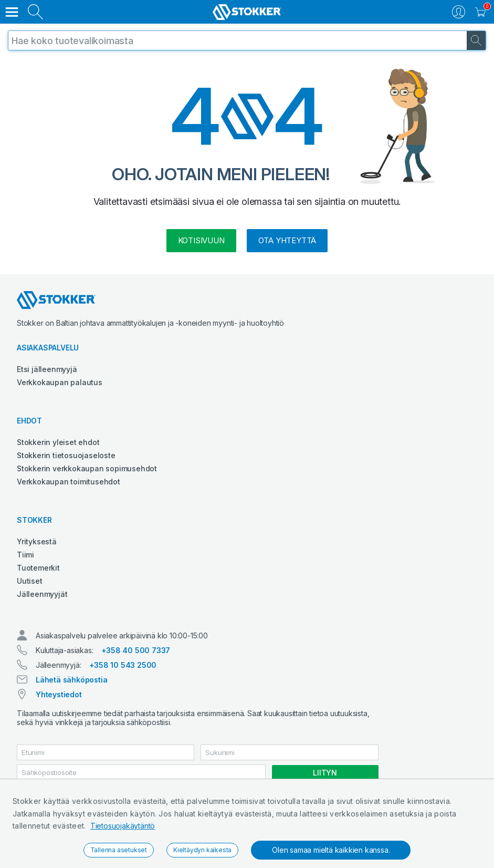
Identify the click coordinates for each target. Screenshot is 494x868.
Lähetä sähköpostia (71, 680)
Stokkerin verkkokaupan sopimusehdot (87, 468)
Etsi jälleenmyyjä (47, 369)
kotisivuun (201, 240)
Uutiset (30, 581)
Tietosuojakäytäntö (123, 826)
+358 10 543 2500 (123, 665)
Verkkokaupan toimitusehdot (69, 482)
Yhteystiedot (59, 694)
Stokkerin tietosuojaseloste (66, 455)
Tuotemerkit (38, 568)
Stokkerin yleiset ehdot (58, 442)
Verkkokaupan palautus (60, 382)
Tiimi (25, 555)
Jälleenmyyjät (42, 594)
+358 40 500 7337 (136, 650)
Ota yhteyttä (287, 240)
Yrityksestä (37, 541)
